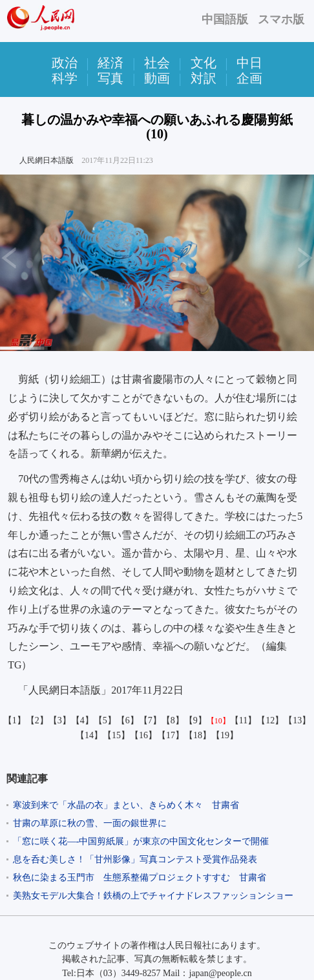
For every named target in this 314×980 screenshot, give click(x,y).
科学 (65, 78)
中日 (249, 63)
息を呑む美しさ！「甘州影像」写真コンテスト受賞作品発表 (135, 859)
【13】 (297, 720)
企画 (249, 78)
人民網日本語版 (47, 160)
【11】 (243, 720)
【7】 (150, 720)
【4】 (82, 720)
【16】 (143, 735)
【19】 (225, 735)
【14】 (89, 735)
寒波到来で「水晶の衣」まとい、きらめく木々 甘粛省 (126, 805)
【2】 (37, 720)
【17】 (171, 735)
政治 (65, 63)
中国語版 (225, 19)
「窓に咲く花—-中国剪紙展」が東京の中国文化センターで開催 (141, 841)
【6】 (128, 720)
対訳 (204, 78)
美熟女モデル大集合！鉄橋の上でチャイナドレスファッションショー (153, 896)
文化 (204, 63)
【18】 (198, 735)
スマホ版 (281, 19)
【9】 (195, 720)
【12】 (270, 720)
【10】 (218, 721)
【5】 (105, 720)
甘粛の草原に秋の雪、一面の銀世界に (90, 823)
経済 (110, 63)
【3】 (60, 720)
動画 (157, 78)
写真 (110, 78)
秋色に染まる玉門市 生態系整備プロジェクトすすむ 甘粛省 (140, 878)
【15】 (116, 735)
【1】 (15, 720)
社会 (157, 63)
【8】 (173, 720)
